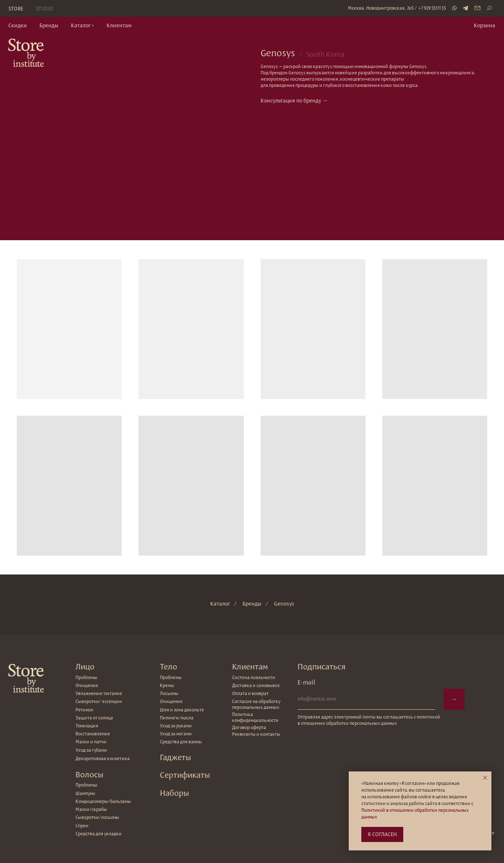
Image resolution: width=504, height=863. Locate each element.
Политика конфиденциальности (255, 717)
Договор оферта (249, 727)
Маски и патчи (91, 742)
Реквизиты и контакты (256, 734)
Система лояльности (254, 677)
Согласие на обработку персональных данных (256, 704)
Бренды (252, 603)
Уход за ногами (176, 734)
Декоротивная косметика (103, 758)
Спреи (82, 826)
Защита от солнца (94, 718)
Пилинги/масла (177, 718)
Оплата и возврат (250, 693)
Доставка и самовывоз (256, 685)
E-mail (306, 682)
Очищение (171, 701)
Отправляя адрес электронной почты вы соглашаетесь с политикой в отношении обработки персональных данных (369, 720)
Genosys (284, 603)
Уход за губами (91, 750)
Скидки (18, 25)
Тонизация (87, 726)
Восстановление (93, 734)
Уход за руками (176, 726)
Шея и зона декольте (182, 710)
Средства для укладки (99, 834)
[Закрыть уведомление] (485, 778)
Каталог (220, 603)
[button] (82, 26)
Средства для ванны (181, 742)
